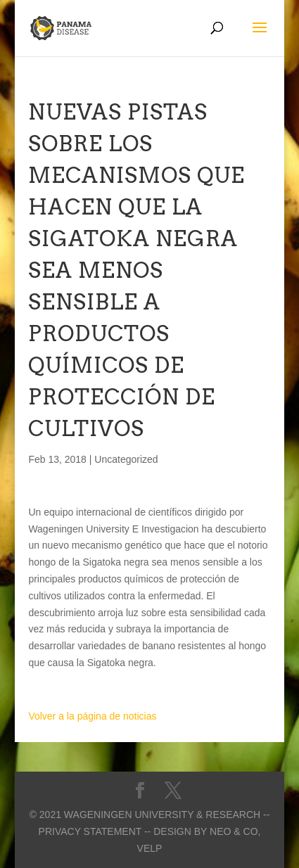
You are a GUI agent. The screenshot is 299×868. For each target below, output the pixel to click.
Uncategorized (126, 459)
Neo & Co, (235, 831)
